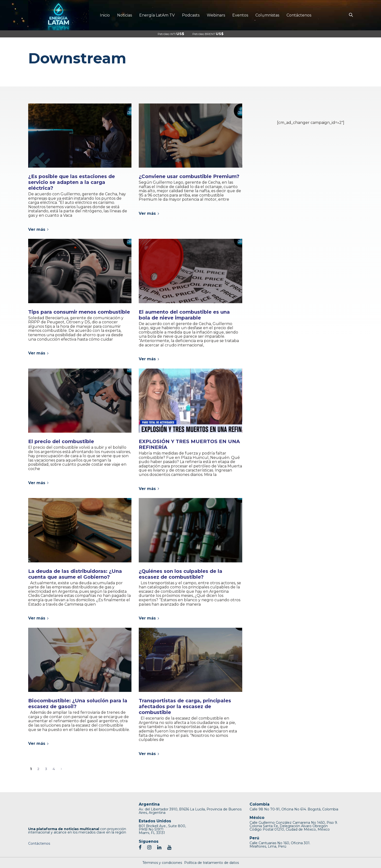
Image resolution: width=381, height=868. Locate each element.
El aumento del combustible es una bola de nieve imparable (184, 315)
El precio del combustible (61, 441)
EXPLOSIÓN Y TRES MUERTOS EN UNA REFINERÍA (189, 444)
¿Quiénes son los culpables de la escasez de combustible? (181, 574)
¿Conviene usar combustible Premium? (189, 176)
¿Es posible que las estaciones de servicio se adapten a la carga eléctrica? (72, 182)
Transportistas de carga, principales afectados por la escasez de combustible (185, 706)
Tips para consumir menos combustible (79, 312)
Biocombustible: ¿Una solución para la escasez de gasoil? (78, 704)
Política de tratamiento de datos (212, 863)
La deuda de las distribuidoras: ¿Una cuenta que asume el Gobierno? (75, 574)
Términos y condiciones (162, 863)
